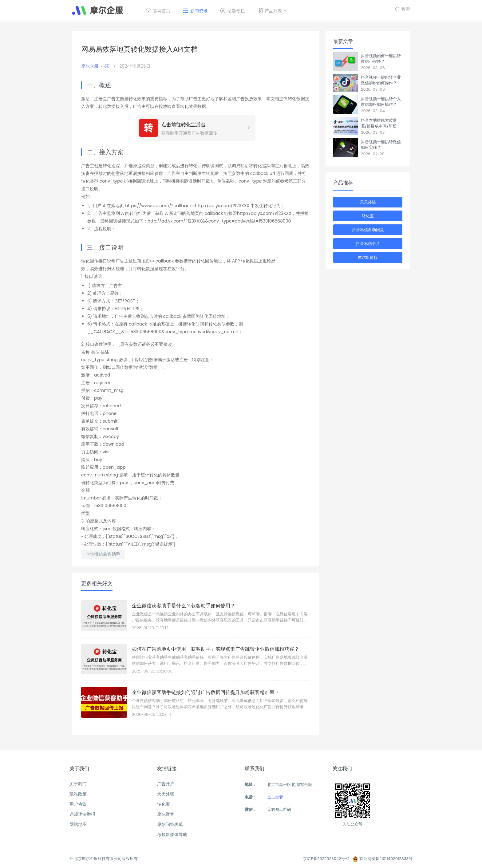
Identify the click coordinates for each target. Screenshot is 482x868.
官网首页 (158, 11)
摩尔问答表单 (170, 824)
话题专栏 (232, 11)
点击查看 (275, 797)
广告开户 (166, 784)
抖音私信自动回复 (368, 230)
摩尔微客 (166, 814)
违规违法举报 (82, 814)
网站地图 (78, 824)
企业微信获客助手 (103, 554)
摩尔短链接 (368, 257)
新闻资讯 (195, 11)
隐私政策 (78, 794)
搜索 (403, 8)
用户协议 (78, 804)
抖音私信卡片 (368, 244)
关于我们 (78, 784)
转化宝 (368, 216)
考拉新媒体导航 (172, 834)
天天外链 (368, 202)
